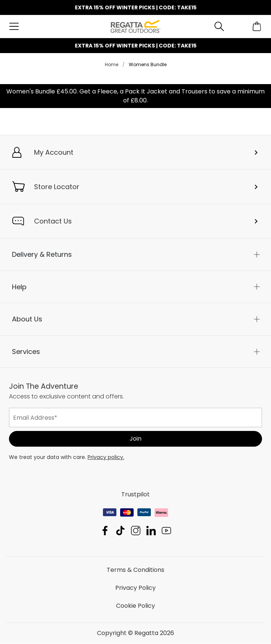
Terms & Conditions (135, 570)
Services (26, 352)
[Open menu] (14, 26)
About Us (27, 319)
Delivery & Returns (42, 254)
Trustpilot (135, 495)
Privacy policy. (106, 457)
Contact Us (53, 221)
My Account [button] (54, 152)
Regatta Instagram (136, 531)
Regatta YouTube (166, 531)
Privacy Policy (135, 588)
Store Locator (57, 187)
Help (19, 287)
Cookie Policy (135, 606)
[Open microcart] (257, 26)
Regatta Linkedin (151, 531)
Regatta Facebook (105, 531)
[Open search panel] (219, 26)
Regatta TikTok (120, 531)
